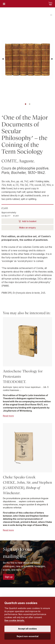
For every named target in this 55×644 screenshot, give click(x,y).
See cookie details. (15, 620)
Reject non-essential (28, 636)
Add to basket (29, 221)
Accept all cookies (27, 629)
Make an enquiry (27, 228)
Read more (8, 416)
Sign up (9, 577)
